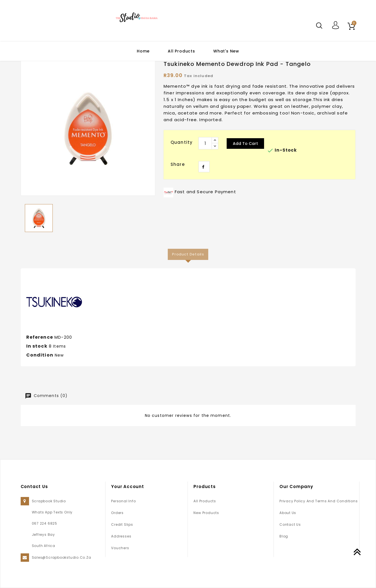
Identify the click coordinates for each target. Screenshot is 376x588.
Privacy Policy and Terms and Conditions (318, 501)
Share (204, 167)
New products (206, 513)
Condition (40, 355)
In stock (37, 346)
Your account (128, 487)
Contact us (290, 524)
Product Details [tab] (188, 254)
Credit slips (122, 524)
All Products (181, 51)
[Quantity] (205, 143)
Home (143, 51)
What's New (226, 51)
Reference (40, 337)
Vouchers (120, 548)
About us (288, 513)
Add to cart (245, 144)
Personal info (123, 501)
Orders (117, 513)
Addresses (121, 536)
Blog (284, 536)
